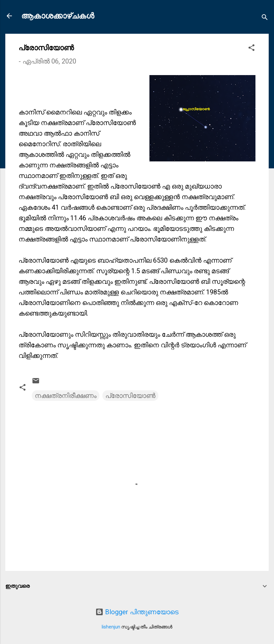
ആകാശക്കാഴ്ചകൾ (58, 16)
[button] (251, 48)
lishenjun (111, 627)
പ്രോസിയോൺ (130, 396)
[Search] (265, 18)
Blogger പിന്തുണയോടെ (137, 612)
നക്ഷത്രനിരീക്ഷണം (66, 396)
